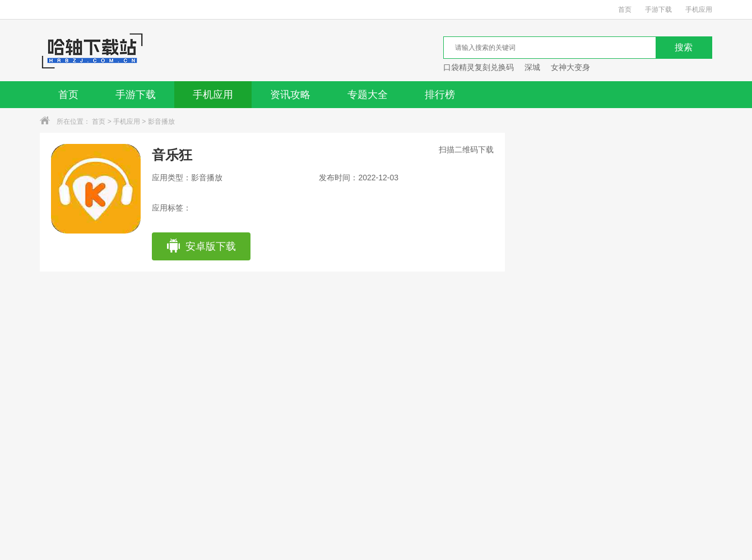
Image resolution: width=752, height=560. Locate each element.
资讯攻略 (290, 95)
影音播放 (161, 122)
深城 (532, 67)
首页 (625, 10)
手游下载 (658, 10)
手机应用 (699, 10)
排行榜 (440, 95)
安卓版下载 (201, 246)
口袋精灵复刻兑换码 (479, 67)
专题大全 (368, 95)
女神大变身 (570, 67)
